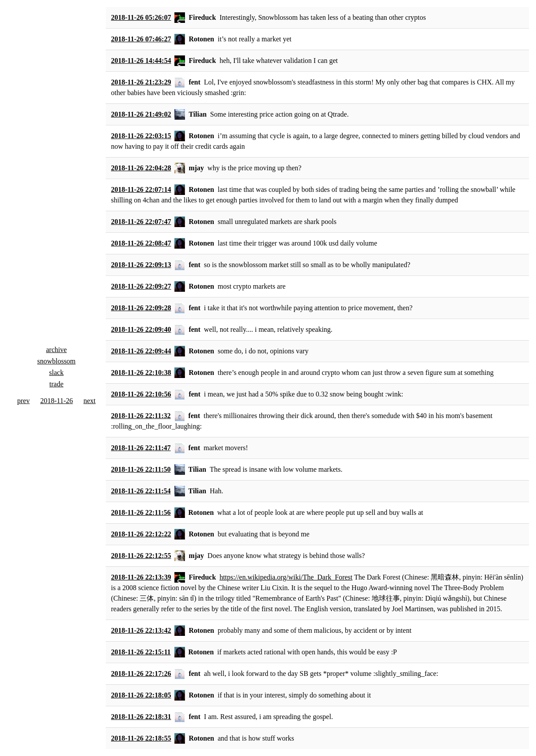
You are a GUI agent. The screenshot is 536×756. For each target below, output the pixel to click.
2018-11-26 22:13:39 (141, 577)
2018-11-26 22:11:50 (141, 469)
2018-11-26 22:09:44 (141, 351)
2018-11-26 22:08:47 (141, 243)
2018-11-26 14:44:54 (141, 61)
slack (57, 372)
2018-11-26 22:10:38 (141, 372)
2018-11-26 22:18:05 (141, 695)
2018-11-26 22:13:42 (141, 630)
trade (56, 384)
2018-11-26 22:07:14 (141, 189)
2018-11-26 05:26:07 (141, 17)
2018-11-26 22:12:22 (141, 534)
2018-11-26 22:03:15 (141, 136)
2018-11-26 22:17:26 (141, 673)
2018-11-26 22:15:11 (141, 652)
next (89, 401)
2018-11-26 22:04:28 (141, 168)
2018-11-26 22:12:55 (141, 556)
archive (56, 350)
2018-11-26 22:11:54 (141, 491)
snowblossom (56, 361)
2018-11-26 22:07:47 (141, 222)
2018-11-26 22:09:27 (141, 286)
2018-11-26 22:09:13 (141, 265)
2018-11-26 (56, 401)
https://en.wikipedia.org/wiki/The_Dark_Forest (286, 577)
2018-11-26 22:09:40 (141, 329)
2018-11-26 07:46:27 (141, 39)
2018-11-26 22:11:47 (141, 448)
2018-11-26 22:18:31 (141, 717)
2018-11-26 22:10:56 (141, 394)
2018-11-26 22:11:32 (141, 416)
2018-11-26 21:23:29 (141, 82)
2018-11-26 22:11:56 (141, 512)
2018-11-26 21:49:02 (141, 114)
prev (23, 401)
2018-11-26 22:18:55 (141, 738)
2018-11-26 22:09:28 (141, 308)
